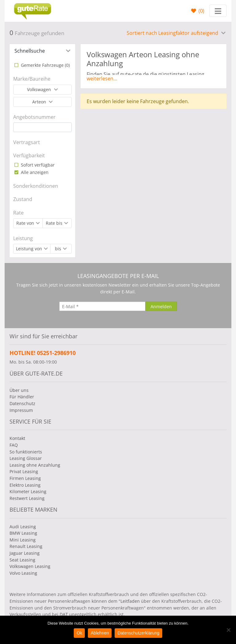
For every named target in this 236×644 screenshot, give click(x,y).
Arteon (40, 102)
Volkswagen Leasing (30, 566)
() (201, 11)
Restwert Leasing (27, 498)
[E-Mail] (102, 306)
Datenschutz (22, 403)
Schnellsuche (30, 51)
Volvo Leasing (23, 573)
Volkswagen (40, 89)
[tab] (42, 51)
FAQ (14, 445)
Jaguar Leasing (25, 553)
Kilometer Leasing (28, 491)
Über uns (19, 390)
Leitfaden (130, 601)
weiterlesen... (102, 78)
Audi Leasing (23, 527)
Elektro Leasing (25, 485)
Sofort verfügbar (37, 165)
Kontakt (17, 438)
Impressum (21, 410)
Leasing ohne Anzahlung (35, 465)
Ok (79, 633)
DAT (64, 614)
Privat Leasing (24, 471)
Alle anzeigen (34, 172)
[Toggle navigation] (218, 11)
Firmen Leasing (25, 478)
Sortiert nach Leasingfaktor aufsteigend (173, 33)
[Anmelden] (161, 306)
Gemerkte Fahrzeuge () (45, 65)
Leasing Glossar (26, 458)
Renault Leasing (26, 546)
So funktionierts (26, 452)
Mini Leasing (23, 540)
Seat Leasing (22, 560)
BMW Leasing (23, 533)
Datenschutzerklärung (138, 633)
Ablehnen (100, 633)
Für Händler (22, 397)
